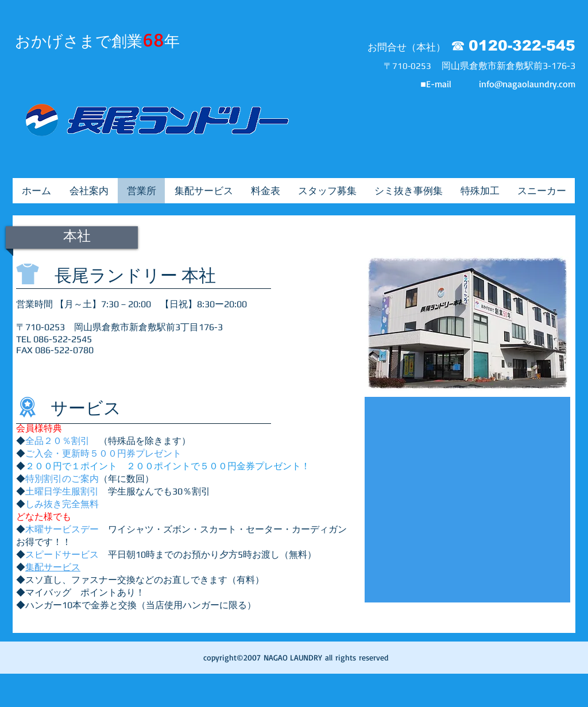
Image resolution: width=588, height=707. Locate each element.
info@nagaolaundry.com (527, 84)
